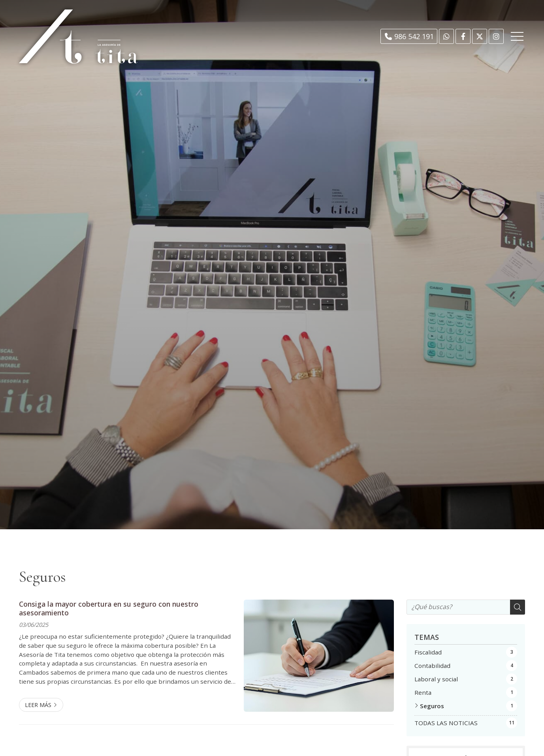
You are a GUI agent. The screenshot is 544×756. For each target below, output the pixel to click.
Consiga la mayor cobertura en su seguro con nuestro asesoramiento (109, 608)
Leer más (38, 705)
